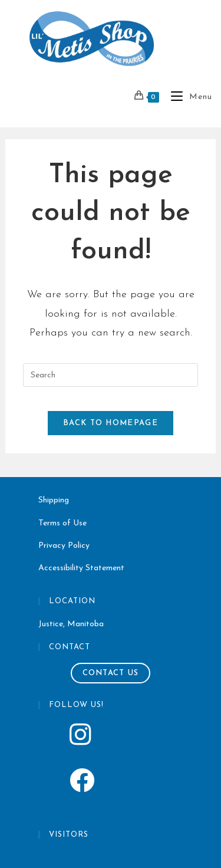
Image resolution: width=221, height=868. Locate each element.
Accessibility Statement (81, 568)
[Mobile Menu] (187, 97)
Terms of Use (62, 523)
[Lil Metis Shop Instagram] (111, 738)
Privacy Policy (64, 546)
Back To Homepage (111, 423)
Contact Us (111, 673)
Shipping (54, 500)
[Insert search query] (110, 375)
